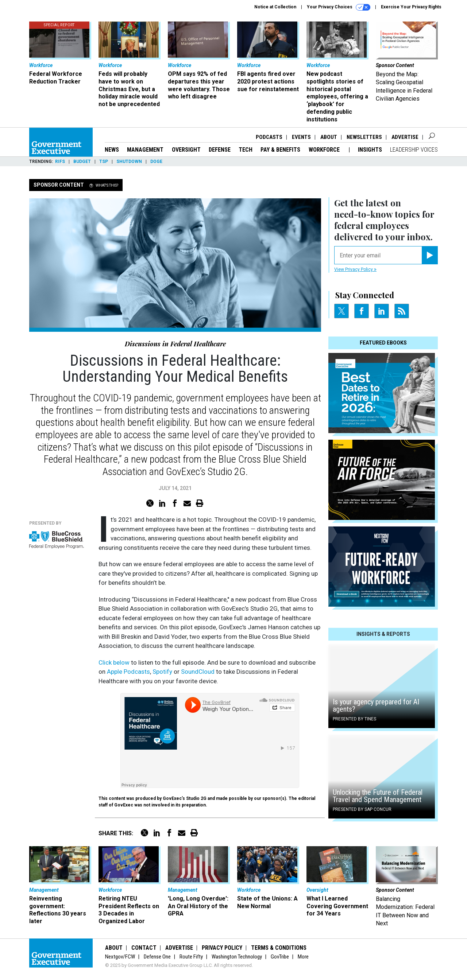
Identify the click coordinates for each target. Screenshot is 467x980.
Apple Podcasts (128, 672)
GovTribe (280, 957)
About (329, 137)
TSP (104, 162)
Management (145, 150)
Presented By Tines (354, 719)
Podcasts (269, 137)
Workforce (325, 150)
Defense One (157, 957)
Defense (220, 150)
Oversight (186, 150)
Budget (82, 162)
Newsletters (364, 137)
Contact (144, 948)
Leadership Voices (414, 150)
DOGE (156, 162)
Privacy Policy (222, 948)
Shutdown (129, 162)
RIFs (60, 162)
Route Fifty (191, 957)
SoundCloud (198, 672)
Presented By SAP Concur (362, 809)
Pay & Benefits (280, 150)
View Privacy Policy (355, 269)
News (112, 150)
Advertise (405, 137)
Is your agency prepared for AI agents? (376, 705)
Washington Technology (237, 957)
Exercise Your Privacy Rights (411, 7)
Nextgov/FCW (120, 957)
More (303, 957)
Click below (114, 662)
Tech (246, 150)
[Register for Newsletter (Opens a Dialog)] (430, 255)
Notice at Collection (275, 7)
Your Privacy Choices (339, 7)
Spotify (162, 672)
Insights (370, 150)
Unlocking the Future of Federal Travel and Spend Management (378, 796)
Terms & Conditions (279, 948)
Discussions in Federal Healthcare (175, 344)
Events (301, 137)
